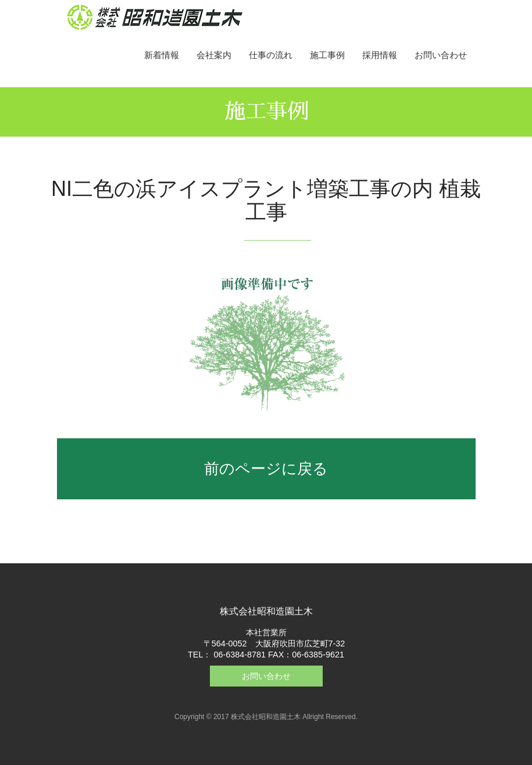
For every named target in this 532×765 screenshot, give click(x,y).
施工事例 (327, 55)
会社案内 (214, 55)
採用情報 (380, 55)
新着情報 (162, 55)
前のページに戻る (266, 469)
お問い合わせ (441, 55)
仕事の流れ (271, 55)
